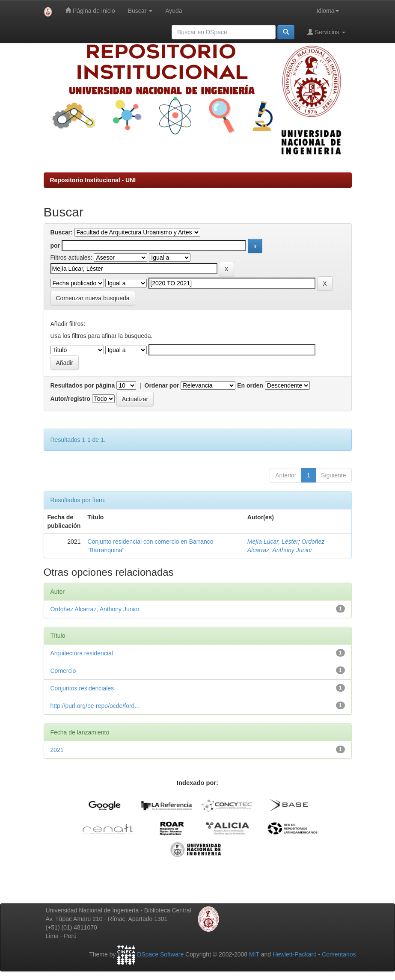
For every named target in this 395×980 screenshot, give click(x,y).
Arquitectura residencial (82, 653)
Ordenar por (162, 385)
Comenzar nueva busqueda (93, 298)
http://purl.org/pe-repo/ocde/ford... (95, 706)
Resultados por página (83, 385)
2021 (57, 750)
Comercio (63, 671)
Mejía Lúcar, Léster (273, 542)
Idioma (327, 11)
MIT (254, 954)
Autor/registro (70, 399)
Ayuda (174, 11)
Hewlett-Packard (295, 954)
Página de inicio (90, 10)
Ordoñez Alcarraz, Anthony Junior (95, 609)
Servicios (326, 32)
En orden (250, 385)
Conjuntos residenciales (82, 688)
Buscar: (62, 232)
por (55, 246)
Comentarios (339, 954)
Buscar (140, 11)
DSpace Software (160, 954)
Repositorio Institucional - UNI (93, 180)
